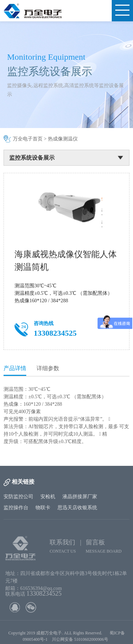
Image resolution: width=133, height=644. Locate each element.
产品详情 (15, 368)
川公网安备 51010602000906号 (81, 642)
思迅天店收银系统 (77, 508)
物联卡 (43, 508)
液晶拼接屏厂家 (80, 497)
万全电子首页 (28, 139)
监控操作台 (16, 508)
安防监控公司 (18, 497)
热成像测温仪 (63, 139)
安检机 (48, 497)
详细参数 (48, 368)
